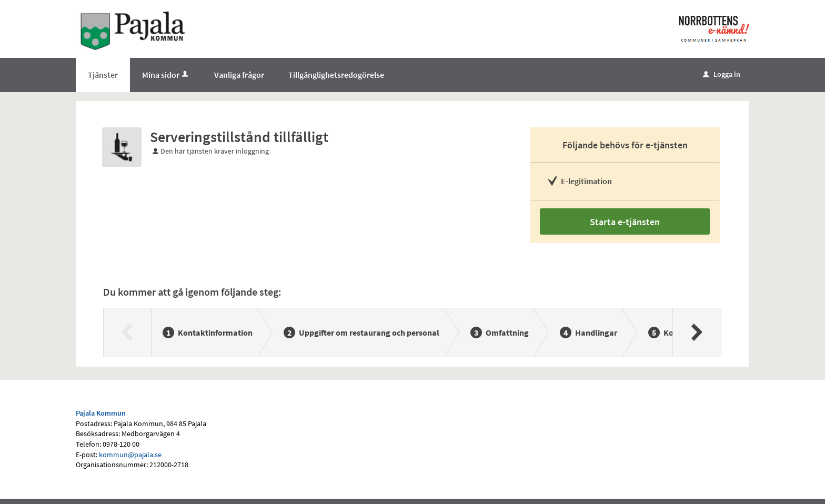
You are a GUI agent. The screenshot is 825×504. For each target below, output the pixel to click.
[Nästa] (696, 332)
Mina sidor (166, 75)
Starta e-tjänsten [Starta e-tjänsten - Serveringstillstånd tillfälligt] (625, 222)
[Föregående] (128, 332)
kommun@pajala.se (130, 455)
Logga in (722, 74)
